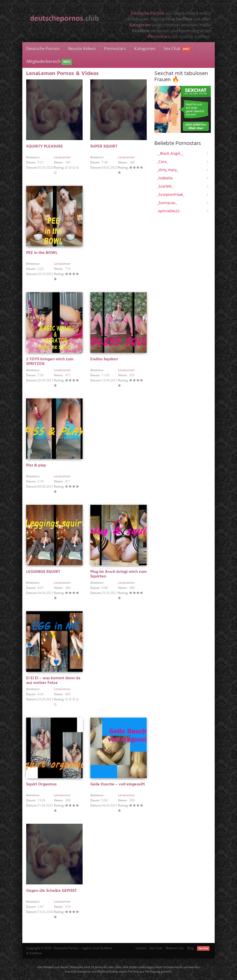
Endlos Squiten (104, 359)
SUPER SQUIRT (104, 146)
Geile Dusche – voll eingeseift (118, 784)
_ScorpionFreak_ (171, 194)
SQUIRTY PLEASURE (45, 146)
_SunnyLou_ (167, 203)
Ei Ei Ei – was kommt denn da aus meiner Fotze (53, 681)
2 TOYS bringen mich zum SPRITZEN (50, 362)
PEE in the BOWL (42, 253)
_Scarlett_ (165, 186)
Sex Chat (178, 49)
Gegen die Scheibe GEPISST (52, 891)
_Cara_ (162, 162)
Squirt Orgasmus (41, 784)
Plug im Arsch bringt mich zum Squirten (118, 574)
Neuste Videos (82, 49)
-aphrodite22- (169, 211)
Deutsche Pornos (148, 13)
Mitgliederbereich (49, 62)
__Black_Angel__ (170, 153)
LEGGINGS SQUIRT (43, 572)
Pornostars (159, 36)
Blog (190, 948)
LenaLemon (62, 157)
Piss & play (36, 465)
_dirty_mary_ (168, 170)
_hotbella (165, 178)
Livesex (141, 948)
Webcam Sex (175, 948)
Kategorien (140, 25)
